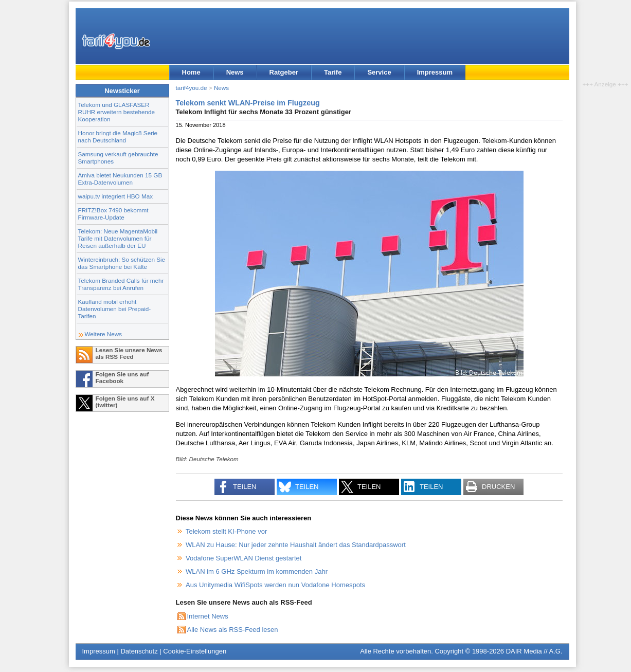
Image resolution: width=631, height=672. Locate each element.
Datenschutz (139, 651)
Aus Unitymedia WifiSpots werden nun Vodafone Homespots (275, 585)
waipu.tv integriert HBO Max (116, 196)
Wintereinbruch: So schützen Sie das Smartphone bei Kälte (122, 263)
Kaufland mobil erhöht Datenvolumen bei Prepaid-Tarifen (115, 309)
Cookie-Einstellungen (195, 651)
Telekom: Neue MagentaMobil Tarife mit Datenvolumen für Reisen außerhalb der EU (118, 238)
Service (379, 72)
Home (191, 72)
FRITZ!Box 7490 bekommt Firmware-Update (113, 214)
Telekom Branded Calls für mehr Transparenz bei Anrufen (121, 284)
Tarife (333, 72)
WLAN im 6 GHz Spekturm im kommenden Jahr (257, 571)
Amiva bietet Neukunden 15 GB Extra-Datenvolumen (120, 179)
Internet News (208, 616)
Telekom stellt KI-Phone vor (226, 531)
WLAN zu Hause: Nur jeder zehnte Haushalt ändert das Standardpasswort (296, 545)
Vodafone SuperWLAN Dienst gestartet (244, 558)
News (235, 72)
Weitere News (104, 334)
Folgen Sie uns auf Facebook (122, 377)
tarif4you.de (192, 88)
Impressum (435, 72)
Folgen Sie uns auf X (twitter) (125, 402)
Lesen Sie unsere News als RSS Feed (129, 353)
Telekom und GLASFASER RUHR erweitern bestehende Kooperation (116, 112)
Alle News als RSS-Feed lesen (233, 630)
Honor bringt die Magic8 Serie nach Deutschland (118, 137)
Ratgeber (284, 72)
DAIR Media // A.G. (534, 651)
